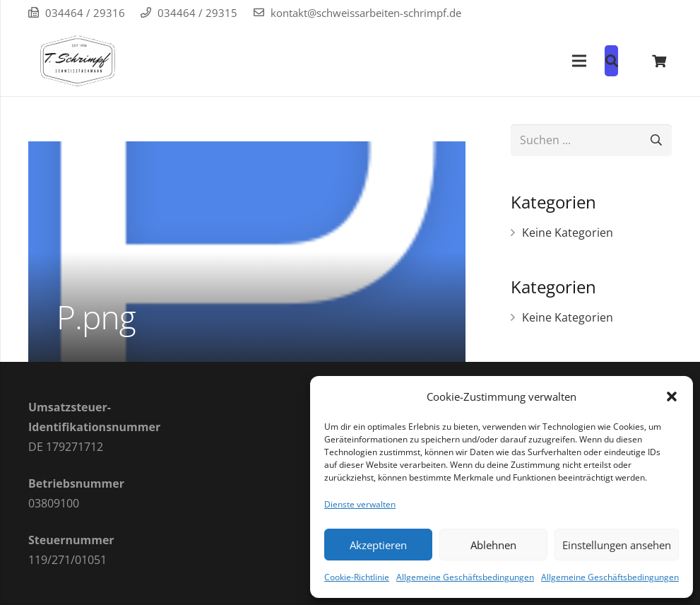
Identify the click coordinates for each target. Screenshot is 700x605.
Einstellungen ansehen (617, 545)
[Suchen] (656, 140)
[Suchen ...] (591, 140)
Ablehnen (493, 545)
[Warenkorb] (659, 61)
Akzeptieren (378, 545)
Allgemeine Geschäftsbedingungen (465, 577)
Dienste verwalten (360, 504)
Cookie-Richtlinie (357, 577)
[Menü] (579, 61)
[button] (672, 397)
